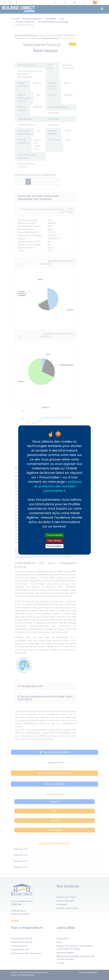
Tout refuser (54, 541)
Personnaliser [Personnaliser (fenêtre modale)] (54, 546)
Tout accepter (54, 535)
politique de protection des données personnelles (58, 486)
